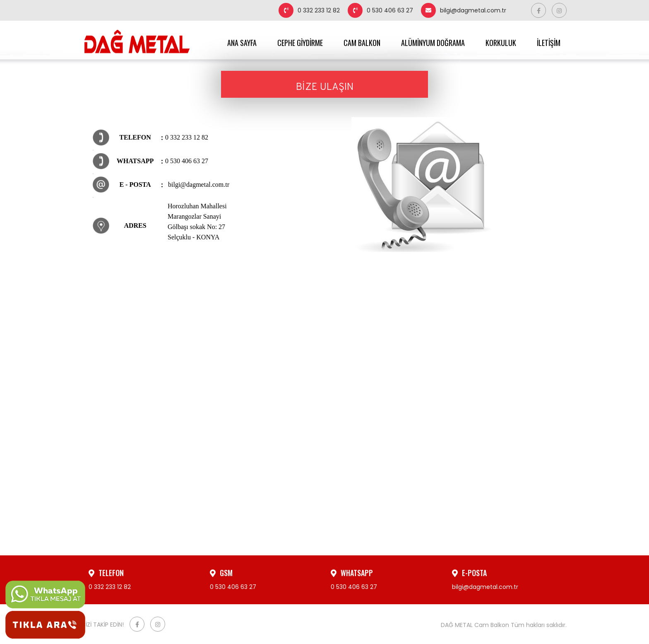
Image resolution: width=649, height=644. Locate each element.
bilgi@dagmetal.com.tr (464, 10)
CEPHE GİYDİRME (300, 43)
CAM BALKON (362, 43)
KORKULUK (501, 43)
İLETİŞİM (549, 43)
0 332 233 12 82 (309, 10)
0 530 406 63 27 (380, 10)
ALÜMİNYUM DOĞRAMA (433, 43)
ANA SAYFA (242, 43)
